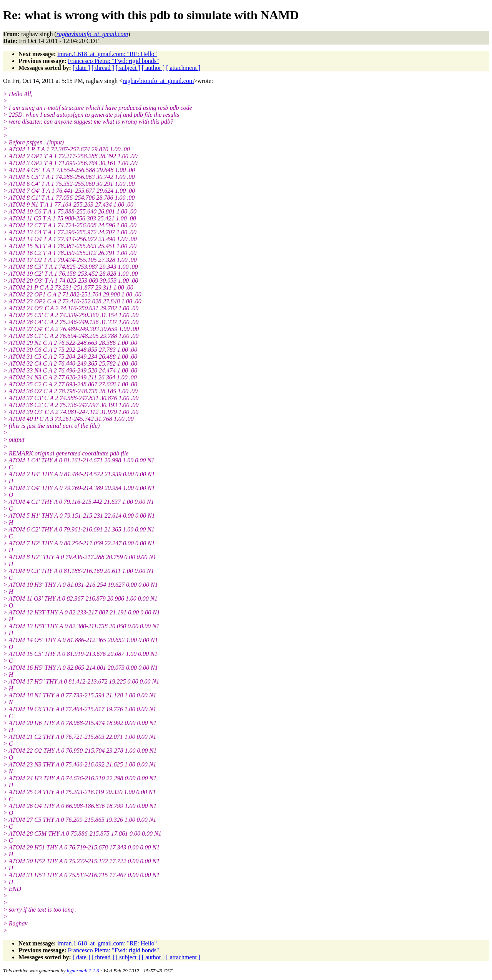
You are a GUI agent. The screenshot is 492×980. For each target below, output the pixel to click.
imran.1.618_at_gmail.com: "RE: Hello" (107, 54)
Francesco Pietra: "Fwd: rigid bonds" (114, 61)
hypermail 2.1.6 (83, 971)
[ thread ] (103, 68)
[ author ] (153, 68)
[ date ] (81, 68)
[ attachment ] (183, 68)
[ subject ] (128, 68)
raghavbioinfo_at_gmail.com (158, 81)
